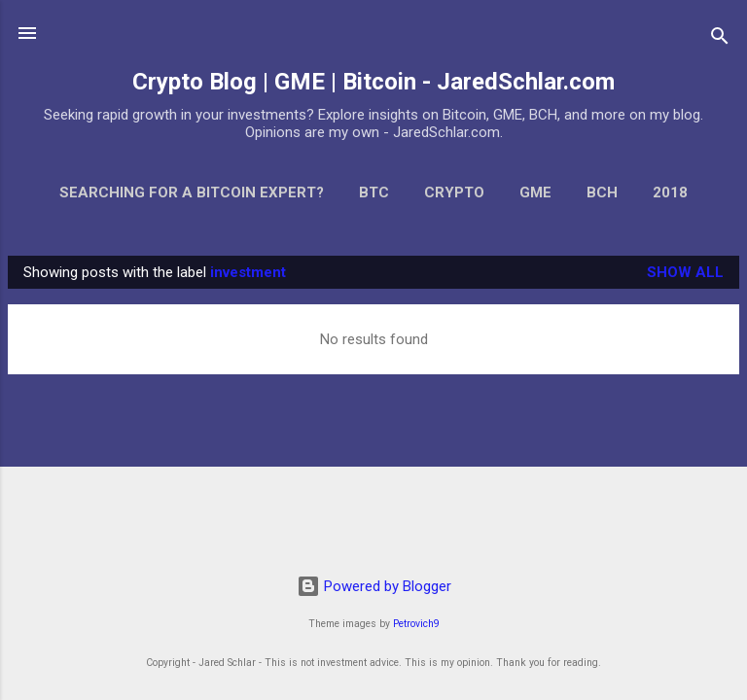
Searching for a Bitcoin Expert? (192, 192)
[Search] (720, 39)
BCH (602, 192)
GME (535, 192)
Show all (685, 272)
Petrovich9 (416, 624)
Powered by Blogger (374, 586)
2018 (670, 192)
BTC (374, 192)
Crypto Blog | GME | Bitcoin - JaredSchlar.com (373, 82)
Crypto (454, 192)
